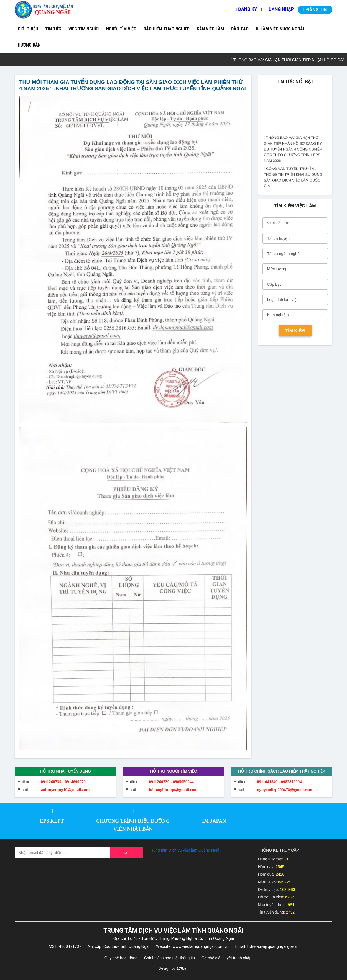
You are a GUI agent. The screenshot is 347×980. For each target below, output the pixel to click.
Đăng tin (315, 10)
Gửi (127, 853)
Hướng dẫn (29, 45)
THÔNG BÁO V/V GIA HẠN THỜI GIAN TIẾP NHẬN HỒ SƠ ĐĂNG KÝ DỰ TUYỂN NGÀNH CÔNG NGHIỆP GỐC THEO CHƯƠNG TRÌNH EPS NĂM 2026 (293, 154)
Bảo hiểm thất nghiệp (167, 29)
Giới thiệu (28, 29)
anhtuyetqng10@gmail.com (65, 790)
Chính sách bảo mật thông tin (169, 958)
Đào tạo (240, 29)
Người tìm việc (121, 29)
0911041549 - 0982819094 (279, 782)
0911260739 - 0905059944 (171, 782)
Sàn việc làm (210, 29)
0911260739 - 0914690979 (63, 782)
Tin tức (53, 29)
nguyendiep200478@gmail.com (285, 790)
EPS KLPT (52, 821)
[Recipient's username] (62, 853)
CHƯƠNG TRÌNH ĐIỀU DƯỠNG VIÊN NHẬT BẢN (133, 825)
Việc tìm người (84, 29)
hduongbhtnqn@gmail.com (173, 790)
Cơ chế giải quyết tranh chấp (226, 958)
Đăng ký (246, 9)
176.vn (183, 968)
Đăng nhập (280, 9)
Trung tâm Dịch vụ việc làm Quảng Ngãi (185, 850)
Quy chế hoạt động (121, 958)
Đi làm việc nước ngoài (280, 29)
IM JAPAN (214, 821)
